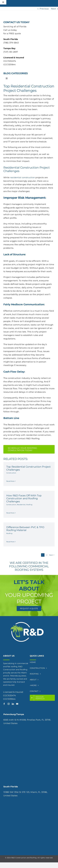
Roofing (29, 505)
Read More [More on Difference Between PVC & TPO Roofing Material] (10, 542)
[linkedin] (13, 704)
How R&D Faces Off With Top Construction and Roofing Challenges (24, 498)
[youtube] (17, 704)
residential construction (23, 178)
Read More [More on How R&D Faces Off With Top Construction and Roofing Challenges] (10, 513)
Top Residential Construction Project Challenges (28, 468)
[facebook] (4, 704)
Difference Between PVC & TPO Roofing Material (25, 529)
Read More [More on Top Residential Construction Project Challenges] (10, 481)
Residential (21, 505)
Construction (11, 473)
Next (53, 9)
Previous (44, 9)
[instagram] (9, 704)
